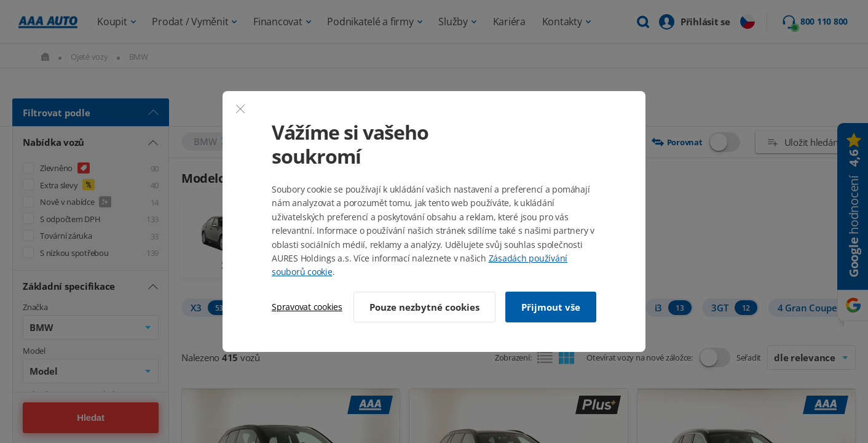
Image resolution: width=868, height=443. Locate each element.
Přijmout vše (551, 307)
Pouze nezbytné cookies (424, 307)
